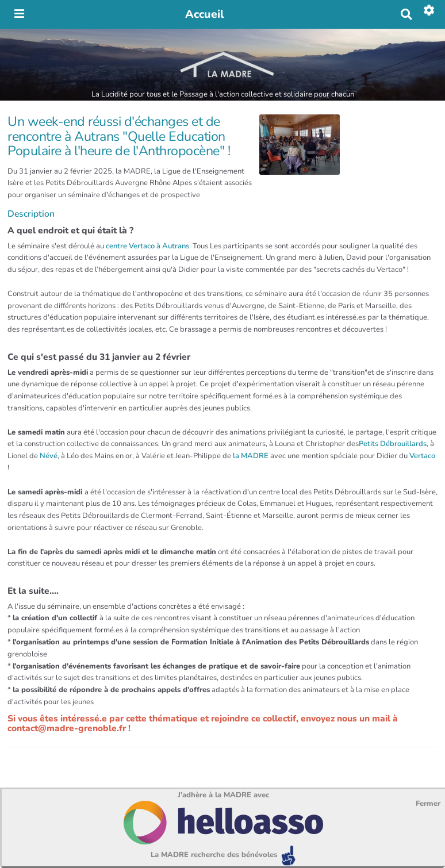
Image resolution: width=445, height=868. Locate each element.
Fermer (428, 804)
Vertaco (422, 456)
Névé (49, 456)
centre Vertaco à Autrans (147, 246)
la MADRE (250, 456)
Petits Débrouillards (393, 444)
